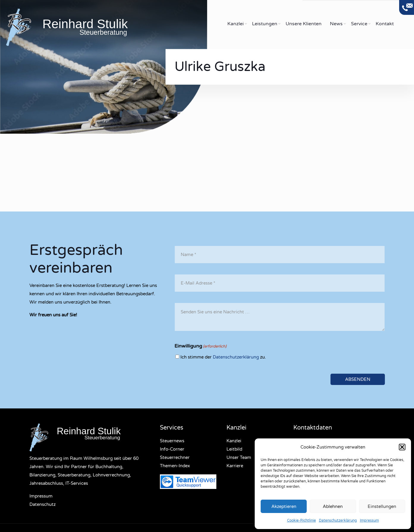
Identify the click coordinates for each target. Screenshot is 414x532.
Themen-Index (175, 466)
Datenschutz (42, 504)
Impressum (369, 520)
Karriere (235, 466)
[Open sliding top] (407, 7)
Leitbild (234, 449)
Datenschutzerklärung (338, 520)
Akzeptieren (284, 506)
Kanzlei (234, 441)
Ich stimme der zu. (223, 357)
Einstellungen (382, 506)
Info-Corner (172, 449)
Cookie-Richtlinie (302, 520)
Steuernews (172, 441)
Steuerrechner (175, 457)
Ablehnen (333, 506)
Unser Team (239, 457)
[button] (402, 447)
